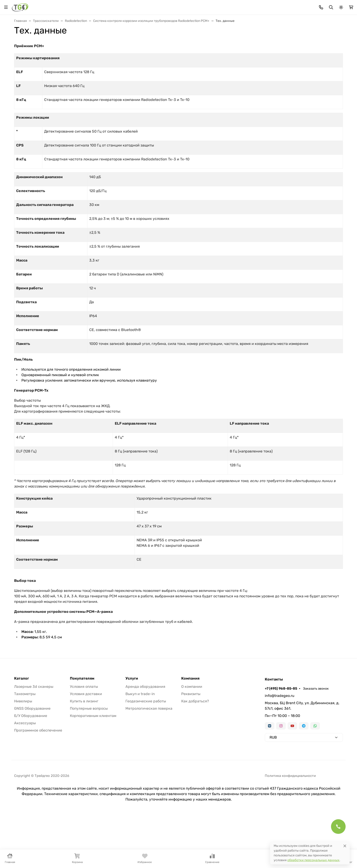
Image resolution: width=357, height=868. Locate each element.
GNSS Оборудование (32, 758)
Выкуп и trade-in (140, 743)
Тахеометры (57, 41)
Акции (98, 6)
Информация (181, 6)
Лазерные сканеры (170, 41)
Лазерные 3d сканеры (34, 736)
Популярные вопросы (89, 758)
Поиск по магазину (222, 23)
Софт (273, 41)
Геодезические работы (146, 751)
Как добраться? (195, 751)
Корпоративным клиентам (93, 765)
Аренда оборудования (145, 736)
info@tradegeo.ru (280, 745)
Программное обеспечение (38, 780)
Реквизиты (191, 743)
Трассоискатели (211, 41)
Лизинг (133, 6)
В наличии (26, 41)
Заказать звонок (330, 6)
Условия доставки (86, 743)
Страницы (23, 79)
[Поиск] (179, 22)
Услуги (313, 41)
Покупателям (82, 728)
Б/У (293, 41)
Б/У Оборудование (31, 765)
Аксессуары (247, 41)
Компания (190, 728)
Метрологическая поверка (149, 758)
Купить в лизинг (84, 751)
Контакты (209, 6)
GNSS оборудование (96, 41)
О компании (192, 736)
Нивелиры (133, 41)
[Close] (345, 846)
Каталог (22, 728)
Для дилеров (155, 6)
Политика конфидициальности (290, 825)
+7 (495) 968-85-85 (295, 6)
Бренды (115, 6)
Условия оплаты (84, 736)
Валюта (22, 6)
